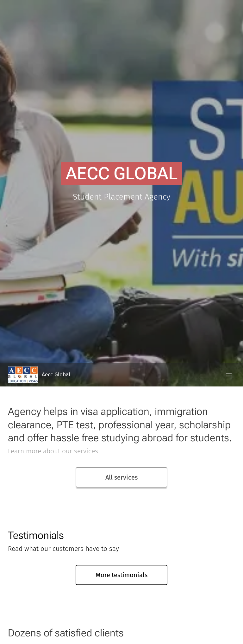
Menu (229, 375)
